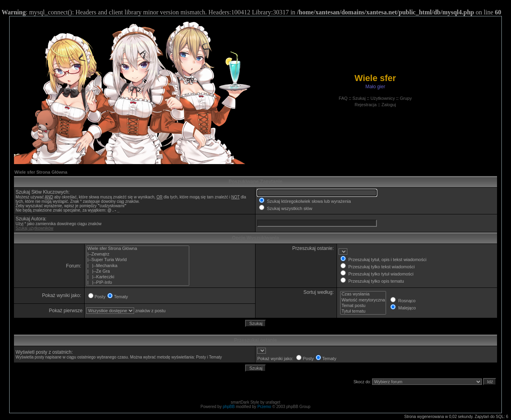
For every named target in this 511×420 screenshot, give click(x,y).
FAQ (343, 98)
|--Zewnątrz (138, 254)
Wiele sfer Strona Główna (41, 172)
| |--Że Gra (138, 271)
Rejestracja (365, 105)
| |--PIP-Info (138, 283)
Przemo (264, 407)
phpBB (229, 407)
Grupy (406, 98)
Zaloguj (389, 105)
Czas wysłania (363, 294)
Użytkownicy (383, 98)
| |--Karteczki (138, 277)
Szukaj (359, 98)
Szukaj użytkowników (34, 228)
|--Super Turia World (138, 260)
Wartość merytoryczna (363, 300)
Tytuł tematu (363, 311)
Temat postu (363, 306)
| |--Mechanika (138, 266)
